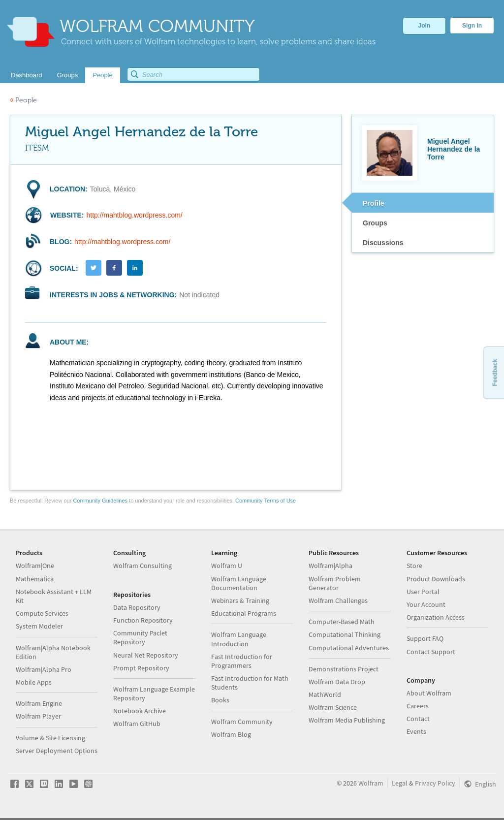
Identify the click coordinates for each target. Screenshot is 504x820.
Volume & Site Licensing (50, 738)
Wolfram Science (333, 707)
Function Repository (143, 620)
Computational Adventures (349, 648)
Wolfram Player (38, 716)
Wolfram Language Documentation (239, 583)
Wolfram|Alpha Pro (44, 669)
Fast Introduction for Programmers (242, 661)
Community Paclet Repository (140, 637)
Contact (418, 719)
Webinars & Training (240, 600)
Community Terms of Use (266, 501)
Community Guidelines (100, 501)
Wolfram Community (242, 722)
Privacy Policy (435, 783)
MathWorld (325, 694)
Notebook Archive (140, 711)
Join (425, 26)
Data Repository (137, 607)
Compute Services (42, 613)
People (23, 100)
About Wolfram (429, 693)
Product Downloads (436, 579)
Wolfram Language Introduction (239, 639)
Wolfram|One (35, 566)
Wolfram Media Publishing (347, 720)
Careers (418, 706)
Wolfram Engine (39, 703)
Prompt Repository (141, 668)
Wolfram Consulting (142, 566)
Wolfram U (227, 566)
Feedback (495, 372)
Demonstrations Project (344, 669)
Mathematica (35, 579)
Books (220, 700)
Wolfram (371, 783)
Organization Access (436, 617)
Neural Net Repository (146, 655)
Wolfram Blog (231, 734)
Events (416, 731)
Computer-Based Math (342, 622)
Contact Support (431, 652)
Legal (400, 783)
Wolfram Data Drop (337, 682)
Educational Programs (244, 613)
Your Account (426, 604)
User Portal (423, 592)
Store (414, 566)
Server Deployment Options (57, 751)
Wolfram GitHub (137, 724)
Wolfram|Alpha (331, 566)
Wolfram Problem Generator (335, 583)
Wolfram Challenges (338, 600)
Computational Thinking (345, 634)
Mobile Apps (34, 682)
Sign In (472, 26)
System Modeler (39, 626)
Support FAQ (425, 638)
